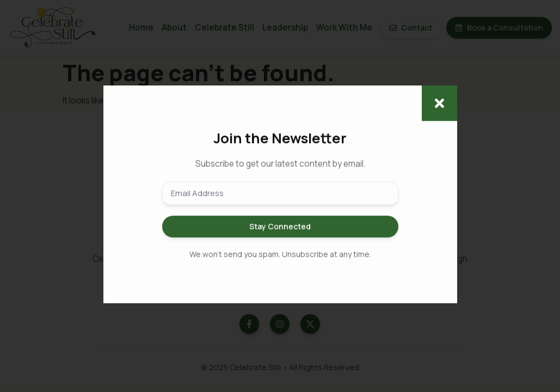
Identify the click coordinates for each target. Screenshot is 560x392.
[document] (280, 196)
